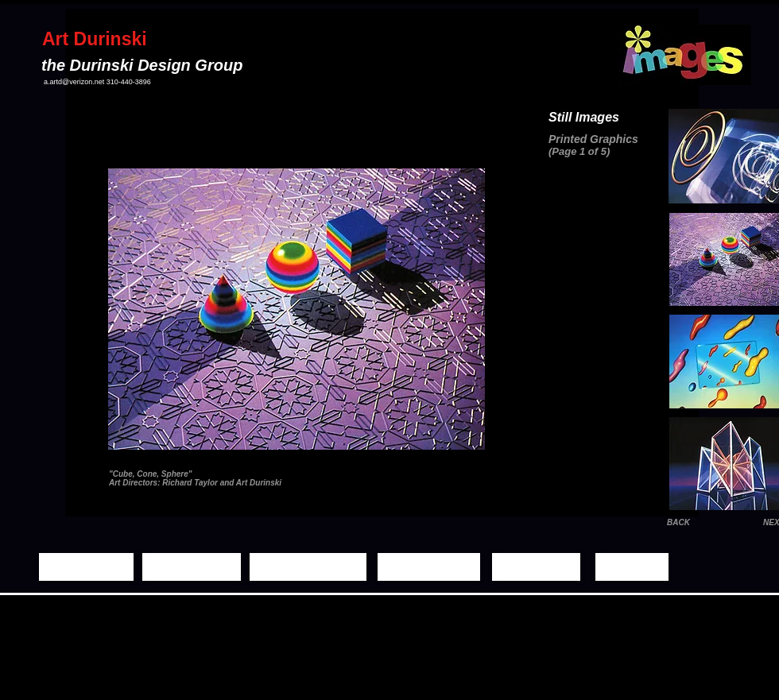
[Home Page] (86, 567)
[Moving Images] (308, 567)
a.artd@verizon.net (74, 82)
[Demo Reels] (429, 567)
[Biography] (536, 567)
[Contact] (632, 567)
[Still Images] (192, 567)
